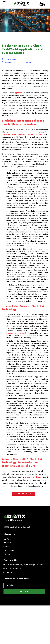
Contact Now (24, 494)
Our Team (7, 543)
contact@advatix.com (13, 568)
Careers (7, 547)
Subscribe (24, 592)
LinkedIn (8, 572)
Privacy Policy (9, 550)
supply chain (18, 93)
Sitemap (7, 554)
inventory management (16, 333)
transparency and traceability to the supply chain (22, 134)
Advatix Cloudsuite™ (34, 477)
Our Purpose (8, 539)
